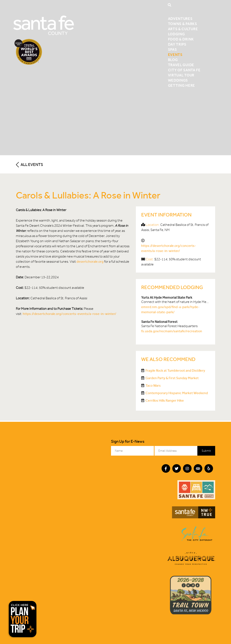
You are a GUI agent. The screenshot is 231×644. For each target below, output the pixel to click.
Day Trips (177, 44)
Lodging (176, 34)
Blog (173, 60)
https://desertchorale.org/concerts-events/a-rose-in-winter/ (70, 314)
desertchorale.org (90, 262)
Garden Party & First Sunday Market (172, 378)
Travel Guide (181, 65)
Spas (172, 49)
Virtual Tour (181, 75)
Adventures (180, 19)
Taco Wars (153, 385)
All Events (29, 165)
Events (175, 55)
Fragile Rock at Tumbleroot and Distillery (175, 370)
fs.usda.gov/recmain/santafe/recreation (172, 331)
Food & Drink (181, 39)
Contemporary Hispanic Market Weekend (177, 393)
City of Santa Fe (184, 70)
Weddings (178, 80)
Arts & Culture (183, 29)
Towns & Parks (183, 24)
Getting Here (181, 85)
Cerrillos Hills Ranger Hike (165, 400)
